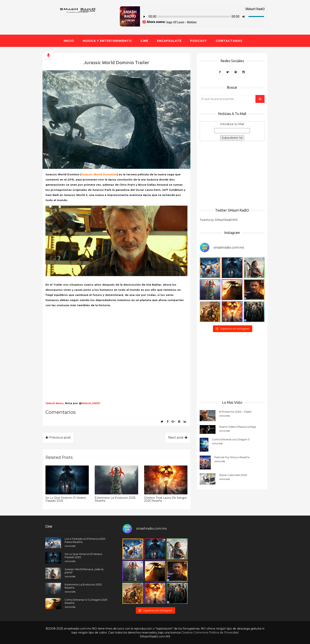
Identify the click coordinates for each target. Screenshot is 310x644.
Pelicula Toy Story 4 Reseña (232, 457)
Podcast (199, 41)
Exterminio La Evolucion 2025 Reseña (115, 499)
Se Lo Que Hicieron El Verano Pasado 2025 (66, 499)
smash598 (224, 416)
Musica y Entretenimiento (107, 41)
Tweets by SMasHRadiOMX (219, 220)
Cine (144, 41)
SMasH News (54, 403)
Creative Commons (195, 633)
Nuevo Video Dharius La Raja (237, 427)
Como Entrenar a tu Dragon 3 (231, 439)
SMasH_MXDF (91, 403)
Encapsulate (169, 41)
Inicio (69, 41)
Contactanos (229, 41)
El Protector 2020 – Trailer (235, 412)
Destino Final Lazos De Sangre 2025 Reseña (165, 499)
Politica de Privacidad (224, 633)
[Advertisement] (232, 175)
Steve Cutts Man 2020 (233, 475)
